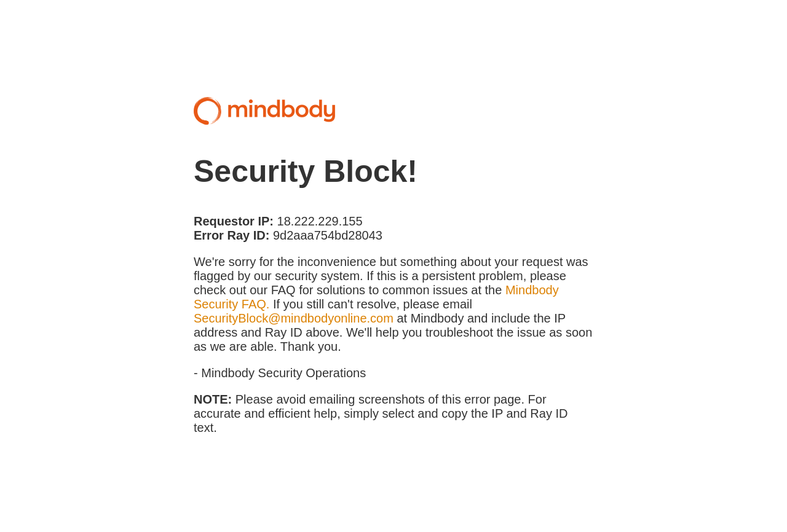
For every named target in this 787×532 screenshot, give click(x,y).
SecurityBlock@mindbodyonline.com (294, 318)
